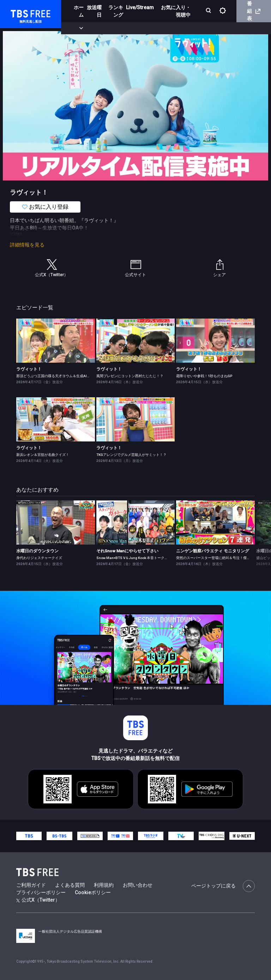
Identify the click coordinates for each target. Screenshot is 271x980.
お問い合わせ (138, 885)
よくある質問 (70, 885)
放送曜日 (94, 11)
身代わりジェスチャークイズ (39, 558)
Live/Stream (140, 7)
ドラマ (142, 28)
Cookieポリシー (93, 892)
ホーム (79, 11)
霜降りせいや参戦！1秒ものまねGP (204, 376)
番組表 (254, 11)
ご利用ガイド (31, 885)
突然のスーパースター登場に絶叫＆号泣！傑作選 (215, 558)
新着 (77, 28)
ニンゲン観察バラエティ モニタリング (213, 551)
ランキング (116, 11)
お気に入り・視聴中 (176, 11)
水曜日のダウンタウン (37, 551)
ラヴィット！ (29, 369)
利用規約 (104, 885)
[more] (202, 28)
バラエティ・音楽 (176, 28)
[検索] (209, 11)
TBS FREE (19, 13)
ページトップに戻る (223, 886)
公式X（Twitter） (38, 900)
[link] (56, 341)
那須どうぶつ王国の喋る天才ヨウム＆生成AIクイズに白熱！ (64, 376)
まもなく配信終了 (108, 28)
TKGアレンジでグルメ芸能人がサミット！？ (131, 455)
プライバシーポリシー (41, 892)
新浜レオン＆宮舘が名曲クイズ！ (43, 455)
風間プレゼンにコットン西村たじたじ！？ (130, 376)
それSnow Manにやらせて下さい (127, 551)
